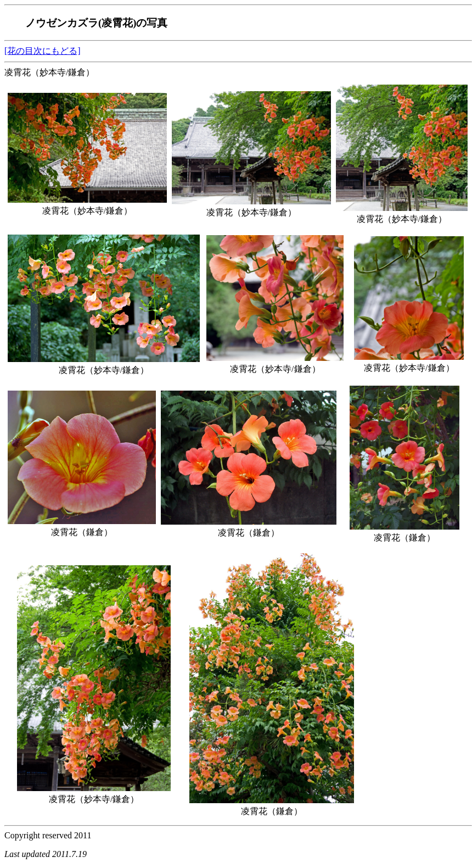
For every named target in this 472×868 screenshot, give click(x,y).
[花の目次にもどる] (43, 51)
